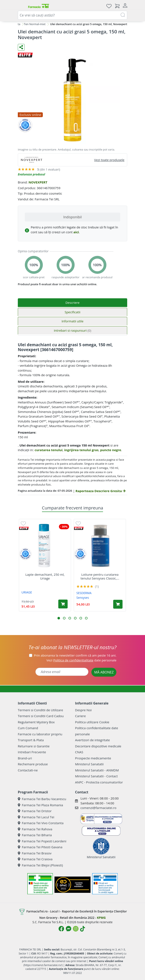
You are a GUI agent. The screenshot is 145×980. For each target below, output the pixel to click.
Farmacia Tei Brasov (35, 853)
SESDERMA (84, 593)
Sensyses (83, 598)
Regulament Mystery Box (36, 722)
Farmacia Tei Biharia (35, 835)
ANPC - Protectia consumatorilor (99, 782)
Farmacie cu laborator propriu (40, 734)
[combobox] (72, 15)
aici (76, 232)
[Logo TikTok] (83, 929)
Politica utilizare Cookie (92, 722)
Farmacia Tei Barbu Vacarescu (42, 799)
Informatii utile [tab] (72, 321)
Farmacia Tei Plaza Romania (40, 805)
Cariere (80, 716)
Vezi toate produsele (109, 160)
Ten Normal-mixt (35, 24)
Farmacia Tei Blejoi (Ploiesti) (40, 865)
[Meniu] (21, 6)
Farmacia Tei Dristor (35, 811)
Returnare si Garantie (34, 746)
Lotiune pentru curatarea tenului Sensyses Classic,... (100, 576)
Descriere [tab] (73, 303)
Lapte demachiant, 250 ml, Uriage (45, 576)
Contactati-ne (28, 770)
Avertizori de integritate (92, 740)
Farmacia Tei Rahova (35, 829)
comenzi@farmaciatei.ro (98, 808)
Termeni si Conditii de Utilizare (40, 710)
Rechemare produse (33, 764)
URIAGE (27, 592)
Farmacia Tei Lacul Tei (36, 817)
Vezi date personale (81, 660)
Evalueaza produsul (31, 174)
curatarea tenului (49, 450)
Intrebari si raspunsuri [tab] (72, 330)
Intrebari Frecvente (32, 752)
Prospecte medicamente (93, 758)
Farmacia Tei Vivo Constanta (41, 823)
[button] (59, 618)
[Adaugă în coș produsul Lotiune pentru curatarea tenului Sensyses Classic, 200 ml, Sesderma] (118, 604)
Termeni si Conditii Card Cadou (41, 716)
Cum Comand (28, 728)
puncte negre (111, 450)
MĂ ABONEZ (104, 672)
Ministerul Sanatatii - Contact (96, 776)
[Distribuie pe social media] (21, 47)
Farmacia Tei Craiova (35, 859)
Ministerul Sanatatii (89, 764)
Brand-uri (25, 758)
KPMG (101, 918)
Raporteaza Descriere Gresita (100, 491)
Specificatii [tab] (72, 312)
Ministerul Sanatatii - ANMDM (97, 770)
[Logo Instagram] (76, 929)
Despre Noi (83, 710)
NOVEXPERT (38, 182)
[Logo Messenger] (68, 929)
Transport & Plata (31, 740)
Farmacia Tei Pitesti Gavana (40, 847)
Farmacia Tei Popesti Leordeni (42, 841)
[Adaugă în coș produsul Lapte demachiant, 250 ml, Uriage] (63, 604)
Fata (18, 24)
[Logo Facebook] (61, 929)
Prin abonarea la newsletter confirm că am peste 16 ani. (75, 655)
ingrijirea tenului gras (81, 450)
